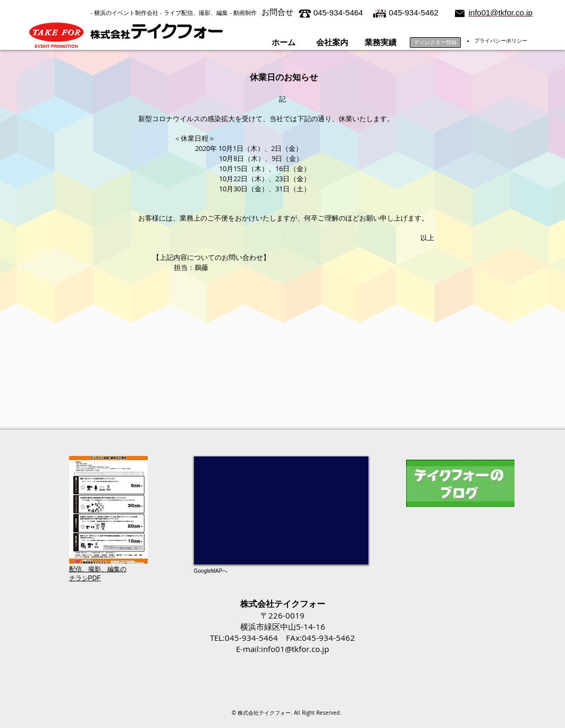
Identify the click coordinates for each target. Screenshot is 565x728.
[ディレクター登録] (435, 43)
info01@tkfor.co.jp (295, 649)
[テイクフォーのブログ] (460, 483)
